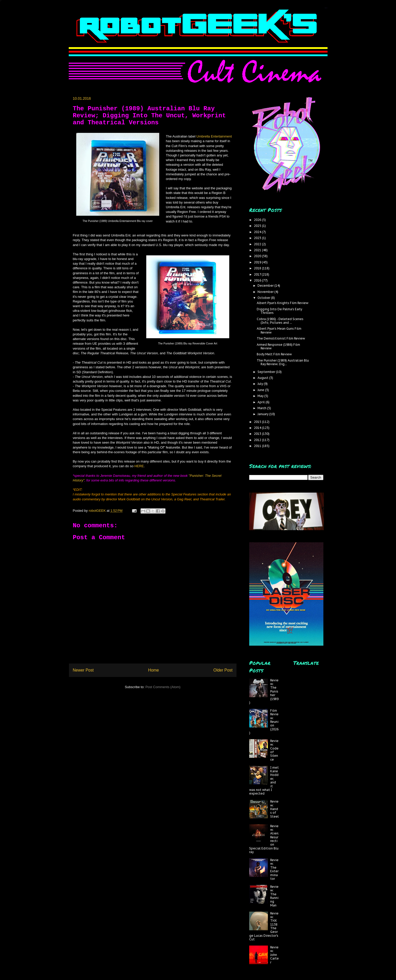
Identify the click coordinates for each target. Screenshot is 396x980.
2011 (258, 446)
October (264, 298)
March (262, 408)
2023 (258, 238)
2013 (258, 434)
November (266, 292)
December (266, 286)
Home (154, 670)
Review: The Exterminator (274, 869)
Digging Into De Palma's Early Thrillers (279, 311)
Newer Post (83, 670)
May (261, 396)
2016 (258, 280)
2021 (258, 250)
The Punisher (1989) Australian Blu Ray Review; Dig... (283, 362)
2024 (258, 232)
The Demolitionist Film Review (281, 338)
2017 (258, 274)
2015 (258, 422)
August (263, 378)
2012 (258, 440)
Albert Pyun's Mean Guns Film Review (279, 330)
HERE (139, 466)
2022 (258, 244)
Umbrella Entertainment (214, 136)
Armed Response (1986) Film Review (278, 346)
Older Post (223, 670)
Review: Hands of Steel (275, 809)
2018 (258, 268)
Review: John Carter (275, 955)
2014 (258, 428)
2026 (258, 220)
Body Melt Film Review (274, 354)
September (267, 372)
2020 (258, 256)
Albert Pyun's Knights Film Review (283, 303)
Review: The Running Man (274, 896)
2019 (258, 262)
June (261, 390)
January (263, 414)
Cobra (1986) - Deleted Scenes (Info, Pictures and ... (280, 321)
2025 (258, 226)
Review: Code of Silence (274, 750)
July (261, 384)
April (262, 402)
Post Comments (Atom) (163, 687)
